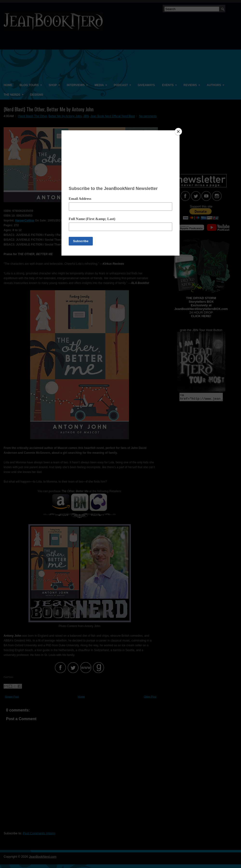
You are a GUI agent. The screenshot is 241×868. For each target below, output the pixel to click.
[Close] (178, 132)
